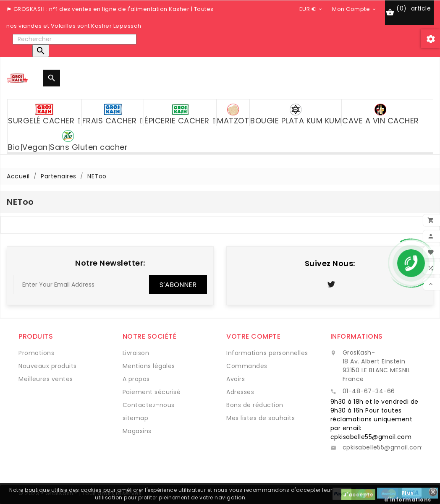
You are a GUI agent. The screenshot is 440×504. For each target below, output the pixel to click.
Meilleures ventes (46, 379)
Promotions (36, 353)
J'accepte (359, 495)
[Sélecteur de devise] (311, 9)
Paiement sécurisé (152, 392)
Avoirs (236, 379)
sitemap (136, 418)
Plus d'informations (408, 494)
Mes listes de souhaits (261, 418)
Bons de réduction (255, 405)
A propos (136, 379)
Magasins (137, 431)
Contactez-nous (149, 405)
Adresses (240, 392)
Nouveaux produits (48, 366)
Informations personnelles (267, 353)
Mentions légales (149, 366)
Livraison (136, 353)
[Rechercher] (75, 39)
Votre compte (253, 336)
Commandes (247, 366)
